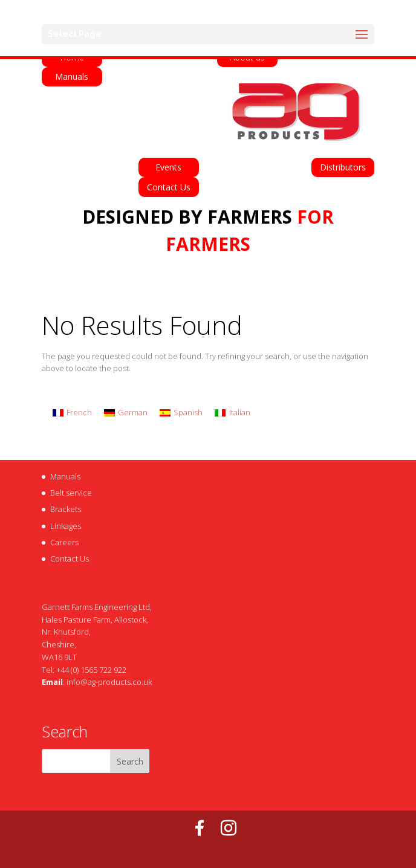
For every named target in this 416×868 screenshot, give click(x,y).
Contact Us (169, 187)
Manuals (72, 76)
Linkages (66, 526)
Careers (64, 542)
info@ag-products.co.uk (109, 682)
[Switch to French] (72, 413)
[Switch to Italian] (232, 413)
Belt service (71, 493)
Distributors (343, 167)
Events (168, 167)
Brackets (66, 509)
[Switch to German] (126, 413)
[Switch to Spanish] (181, 413)
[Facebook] (200, 828)
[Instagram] (229, 828)
